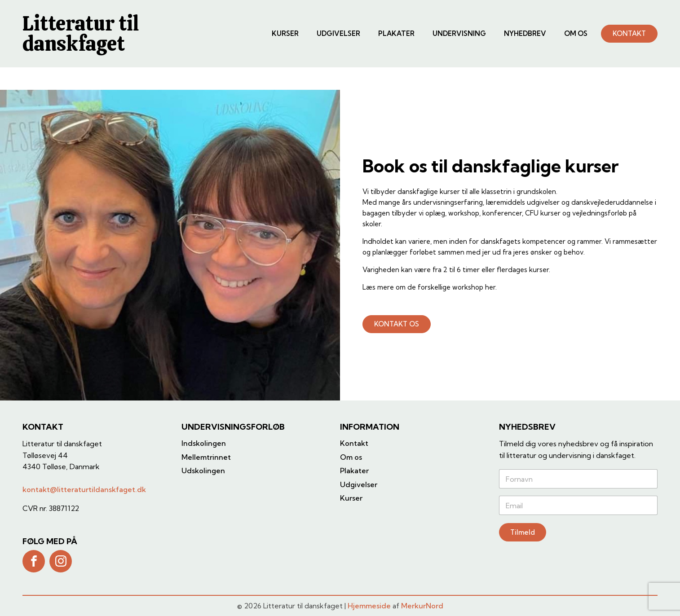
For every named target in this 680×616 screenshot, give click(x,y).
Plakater (396, 33)
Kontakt (354, 443)
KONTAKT (629, 33)
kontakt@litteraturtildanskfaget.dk (84, 489)
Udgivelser (338, 33)
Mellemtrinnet (206, 457)
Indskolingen (204, 443)
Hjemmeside (369, 606)
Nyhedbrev (525, 33)
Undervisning (459, 33)
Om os (576, 33)
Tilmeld (523, 532)
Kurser (285, 33)
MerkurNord (422, 606)
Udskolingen (203, 471)
